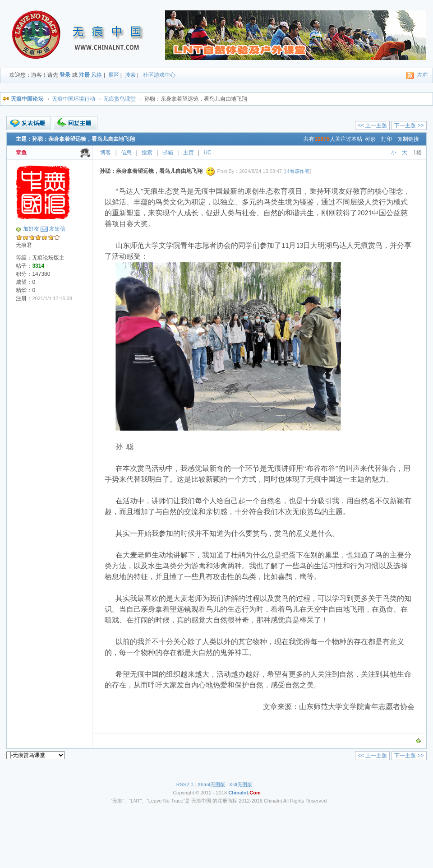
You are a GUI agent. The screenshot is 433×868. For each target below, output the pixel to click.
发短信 (57, 229)
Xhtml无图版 (211, 784)
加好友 (31, 229)
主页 (189, 153)
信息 (126, 153)
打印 (387, 139)
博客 (106, 153)
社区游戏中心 (159, 75)
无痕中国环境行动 (74, 99)
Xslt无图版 (241, 784)
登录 (65, 75)
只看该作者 (297, 171)
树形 (370, 139)
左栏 (423, 75)
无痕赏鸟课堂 (120, 99)
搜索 (130, 75)
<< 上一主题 (372, 125)
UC (207, 153)
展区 (114, 75)
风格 (97, 75)
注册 (84, 75)
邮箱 (168, 153)
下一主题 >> (409, 125)
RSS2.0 (185, 784)
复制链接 (408, 139)
